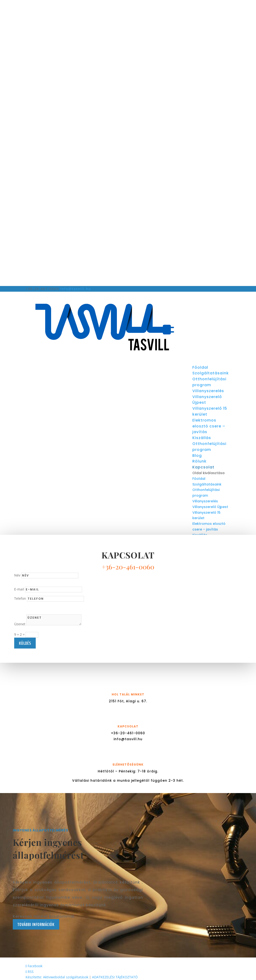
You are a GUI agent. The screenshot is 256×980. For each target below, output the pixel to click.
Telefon (20, 598)
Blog (197, 456)
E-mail (19, 589)
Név (17, 575)
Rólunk (199, 461)
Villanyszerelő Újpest (210, 507)
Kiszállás (202, 438)
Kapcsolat (203, 467)
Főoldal (200, 367)
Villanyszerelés (208, 391)
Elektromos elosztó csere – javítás (209, 426)
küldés (25, 643)
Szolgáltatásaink (211, 373)
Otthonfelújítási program (209, 382)
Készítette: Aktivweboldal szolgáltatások (57, 977)
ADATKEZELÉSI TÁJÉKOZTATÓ (115, 977)
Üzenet (20, 624)
